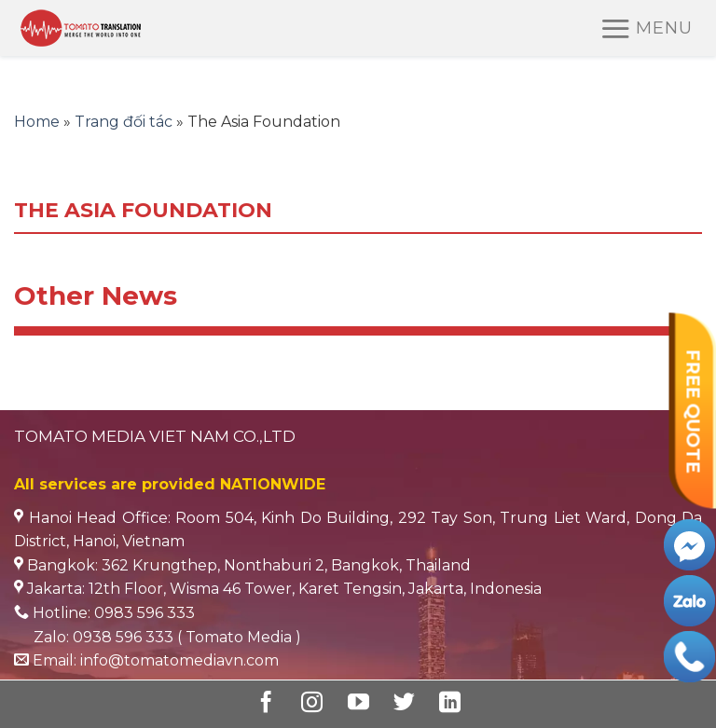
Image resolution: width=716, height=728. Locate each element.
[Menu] (646, 28)
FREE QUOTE (693, 411)
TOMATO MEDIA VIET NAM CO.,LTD (155, 436)
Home (37, 122)
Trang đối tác (124, 122)
